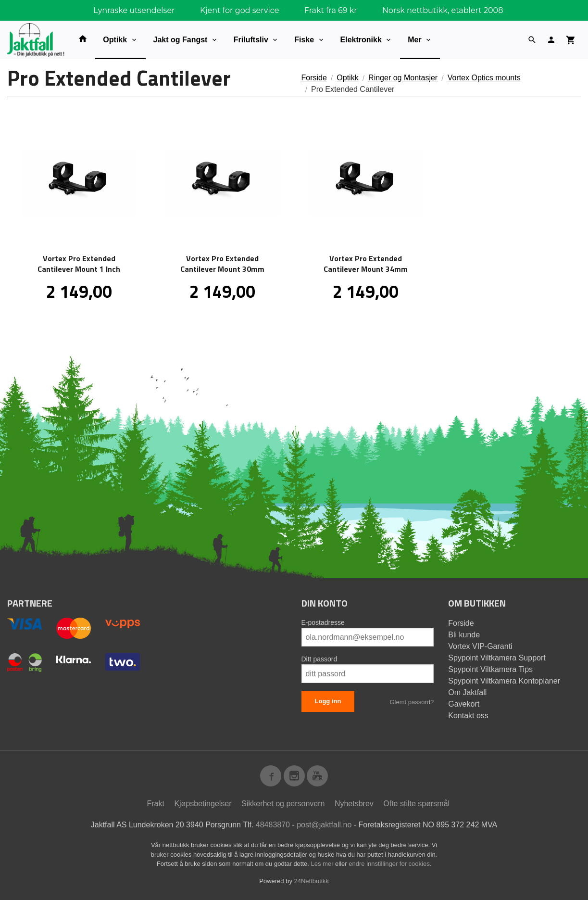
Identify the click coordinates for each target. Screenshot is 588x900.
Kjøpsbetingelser (203, 804)
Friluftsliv (251, 40)
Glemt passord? (412, 702)
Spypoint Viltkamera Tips (490, 669)
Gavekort (464, 704)
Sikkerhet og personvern (283, 804)
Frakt (155, 804)
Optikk (115, 40)
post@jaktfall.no (324, 825)
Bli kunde (464, 635)
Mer (414, 40)
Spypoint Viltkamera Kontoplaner (504, 681)
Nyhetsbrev (354, 804)
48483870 (273, 825)
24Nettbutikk (312, 881)
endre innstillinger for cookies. (390, 864)
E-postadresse (323, 622)
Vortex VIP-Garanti (480, 646)
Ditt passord (319, 659)
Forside (314, 78)
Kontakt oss (468, 716)
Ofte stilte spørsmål (416, 804)
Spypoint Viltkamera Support (497, 658)
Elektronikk (361, 40)
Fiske (304, 40)
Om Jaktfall (467, 692)
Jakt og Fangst (181, 40)
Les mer (323, 864)
